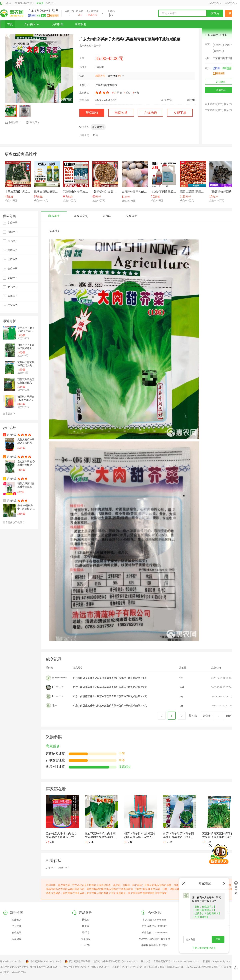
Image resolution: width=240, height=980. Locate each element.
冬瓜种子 (218, 45)
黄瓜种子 (12, 278)
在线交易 (17, 932)
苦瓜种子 (12, 269)
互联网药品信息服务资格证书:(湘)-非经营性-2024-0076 (29, 967)
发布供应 (86, 939)
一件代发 (86, 945)
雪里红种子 (63, 868)
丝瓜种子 (12, 259)
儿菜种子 (51, 868)
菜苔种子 (12, 296)
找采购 (86, 926)
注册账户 (17, 920)
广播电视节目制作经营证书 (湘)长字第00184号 (85, 967)
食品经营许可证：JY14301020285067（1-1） (177, 961)
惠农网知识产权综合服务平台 (155, 939)
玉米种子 (12, 305)
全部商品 (221, 90)
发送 (218, 939)
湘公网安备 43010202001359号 (44, 962)
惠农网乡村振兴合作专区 (155, 945)
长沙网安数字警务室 (77, 962)
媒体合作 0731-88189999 (154, 932)
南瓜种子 (218, 51)
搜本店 (215, 13)
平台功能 (17, 926)
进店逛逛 (221, 82)
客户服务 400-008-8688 (154, 920)
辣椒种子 (231, 45)
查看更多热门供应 (14, 522)
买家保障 (17, 939)
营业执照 (146, 961)
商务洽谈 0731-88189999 (154, 926)
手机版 (5, 3)
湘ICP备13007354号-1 (11, 961)
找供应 (86, 920)
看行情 (86, 932)
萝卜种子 (12, 287)
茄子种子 (12, 241)
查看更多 (9, 414)
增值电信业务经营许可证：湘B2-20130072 (116, 961)
